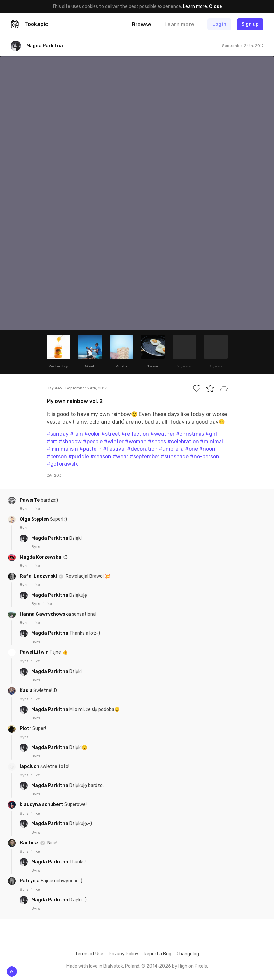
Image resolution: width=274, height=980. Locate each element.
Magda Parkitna (50, 538)
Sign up (250, 24)
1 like (36, 509)
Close (215, 6)
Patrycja (30, 881)
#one (191, 449)
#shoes (157, 441)
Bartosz (30, 843)
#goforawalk (62, 464)
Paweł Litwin (35, 652)
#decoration (142, 449)
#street (111, 434)
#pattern (91, 449)
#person (57, 456)
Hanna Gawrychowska (46, 614)
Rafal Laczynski (39, 576)
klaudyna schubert (42, 805)
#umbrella (171, 449)
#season (101, 456)
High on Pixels (193, 966)
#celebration (183, 441)
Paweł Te (30, 500)
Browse (141, 24)
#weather (162, 434)
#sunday (58, 434)
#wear (120, 456)
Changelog (188, 954)
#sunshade (175, 456)
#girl (211, 434)
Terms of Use (89, 954)
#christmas (190, 434)
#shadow (70, 441)
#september (145, 456)
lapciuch (30, 767)
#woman (136, 441)
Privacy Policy (124, 954)
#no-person (205, 456)
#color (92, 434)
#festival (114, 449)
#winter (114, 441)
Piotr (26, 729)
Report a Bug (158, 954)
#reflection (135, 434)
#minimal (212, 441)
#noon (207, 449)
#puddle (79, 456)
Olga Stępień (35, 519)
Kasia (27, 691)
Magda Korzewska (41, 557)
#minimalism (62, 449)
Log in (219, 24)
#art (52, 441)
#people (93, 441)
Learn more (195, 6)
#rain (76, 434)
